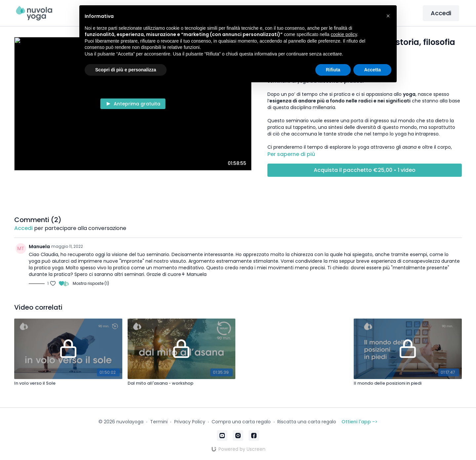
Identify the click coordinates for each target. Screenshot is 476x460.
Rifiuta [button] (333, 70)
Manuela (39, 247)
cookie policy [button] (344, 34)
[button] (388, 16)
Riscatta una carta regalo (307, 422)
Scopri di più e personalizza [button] (126, 70)
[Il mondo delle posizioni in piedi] (408, 383)
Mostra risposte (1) (91, 284)
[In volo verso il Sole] (68, 383)
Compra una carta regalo (241, 422)
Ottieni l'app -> (359, 422)
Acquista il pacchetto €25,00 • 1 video (365, 170)
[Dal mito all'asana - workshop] (181, 383)
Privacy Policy (190, 422)
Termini (159, 422)
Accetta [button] (372, 70)
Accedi (441, 13)
